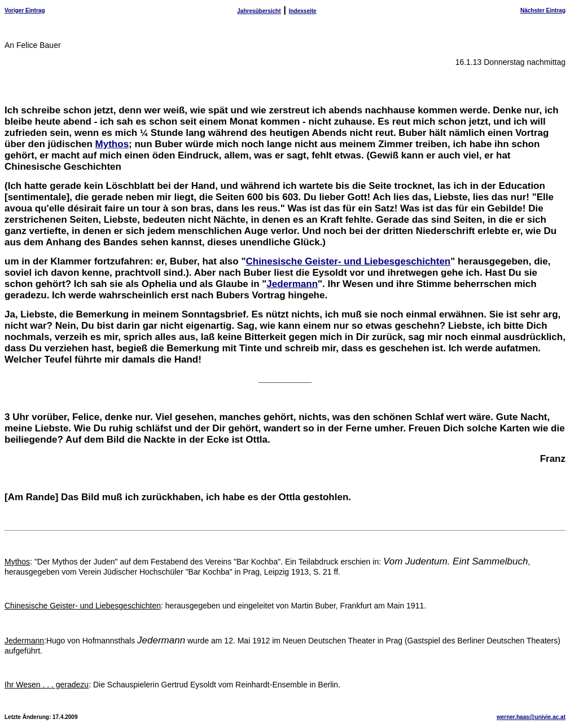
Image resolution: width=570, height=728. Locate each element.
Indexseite (303, 11)
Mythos (112, 144)
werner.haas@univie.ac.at (531, 717)
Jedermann (292, 284)
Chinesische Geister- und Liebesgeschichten (348, 261)
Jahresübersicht (259, 11)
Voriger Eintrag (25, 10)
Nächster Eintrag (543, 10)
